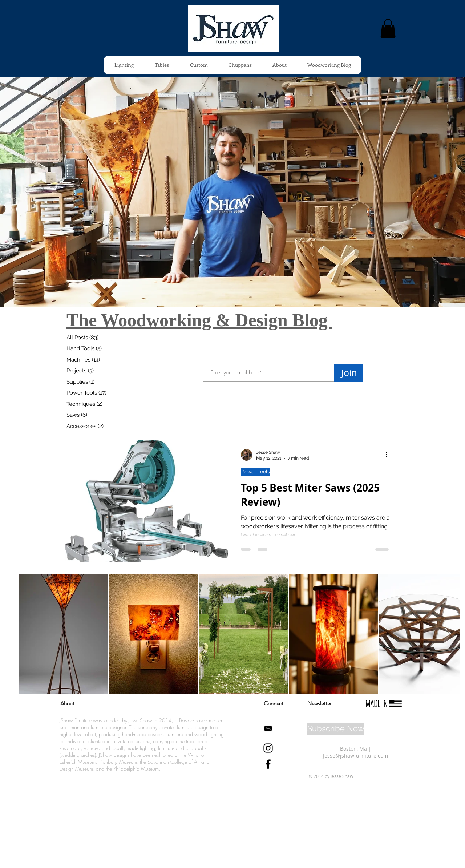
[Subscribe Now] (336, 729)
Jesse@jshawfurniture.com (355, 756)
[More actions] (389, 455)
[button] (388, 29)
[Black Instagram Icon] (268, 748)
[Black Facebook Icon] (268, 764)
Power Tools (256, 472)
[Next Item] (448, 634)
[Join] (349, 373)
